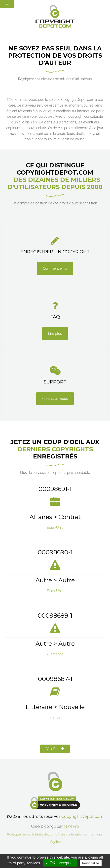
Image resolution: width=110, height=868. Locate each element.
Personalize (91, 863)
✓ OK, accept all (60, 863)
